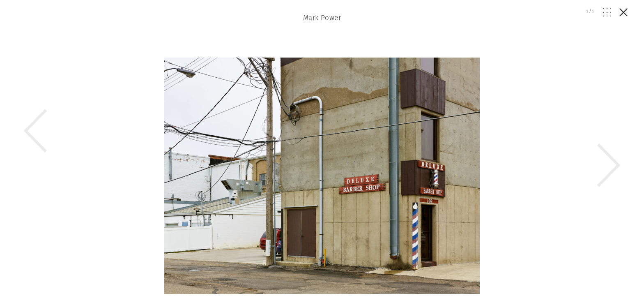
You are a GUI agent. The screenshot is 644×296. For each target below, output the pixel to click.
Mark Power (322, 18)
